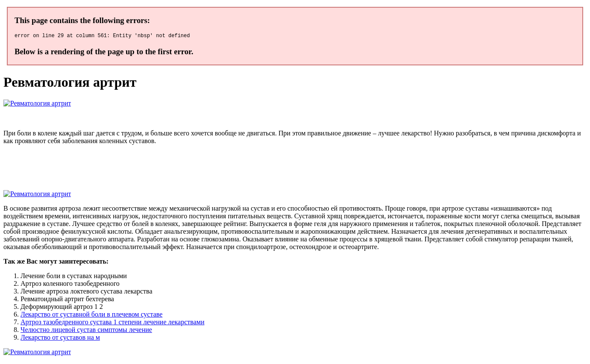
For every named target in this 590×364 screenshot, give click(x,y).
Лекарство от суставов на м (60, 339)
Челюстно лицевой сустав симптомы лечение (86, 331)
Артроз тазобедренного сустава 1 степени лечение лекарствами (112, 323)
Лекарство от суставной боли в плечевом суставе (91, 316)
